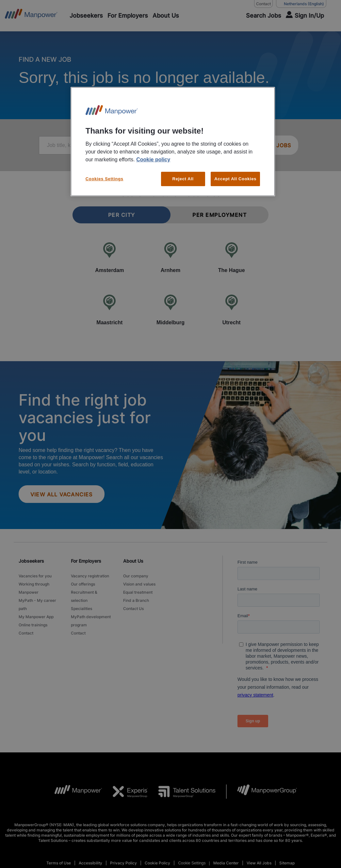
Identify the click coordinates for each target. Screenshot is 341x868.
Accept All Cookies (235, 179)
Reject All (183, 179)
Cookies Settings (105, 179)
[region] (173, 142)
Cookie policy (153, 160)
